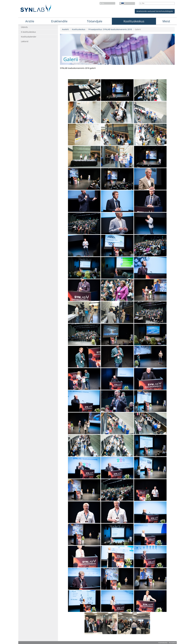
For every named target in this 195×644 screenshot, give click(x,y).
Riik (102, 3)
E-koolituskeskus (28, 32)
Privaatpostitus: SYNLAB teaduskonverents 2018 (110, 29)
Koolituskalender (29, 37)
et (123, 3)
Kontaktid (172, 643)
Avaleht (65, 29)
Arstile (30, 21)
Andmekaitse (163, 643)
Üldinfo (24, 27)
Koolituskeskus (134, 21)
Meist (166, 21)
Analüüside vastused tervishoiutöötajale (155, 11)
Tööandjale (95, 21)
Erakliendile (59, 21)
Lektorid (25, 41)
